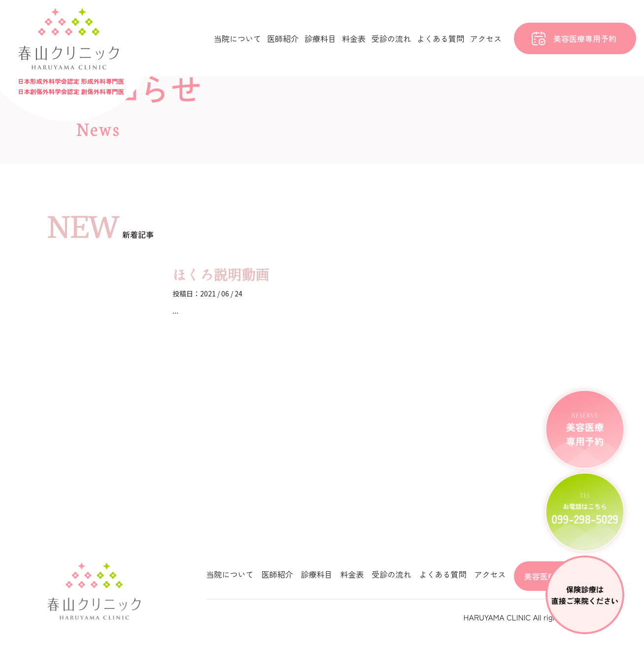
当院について (237, 38)
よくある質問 (441, 38)
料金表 (354, 38)
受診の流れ (391, 38)
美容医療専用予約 (585, 38)
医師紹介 (283, 38)
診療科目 (320, 38)
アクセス (486, 38)
